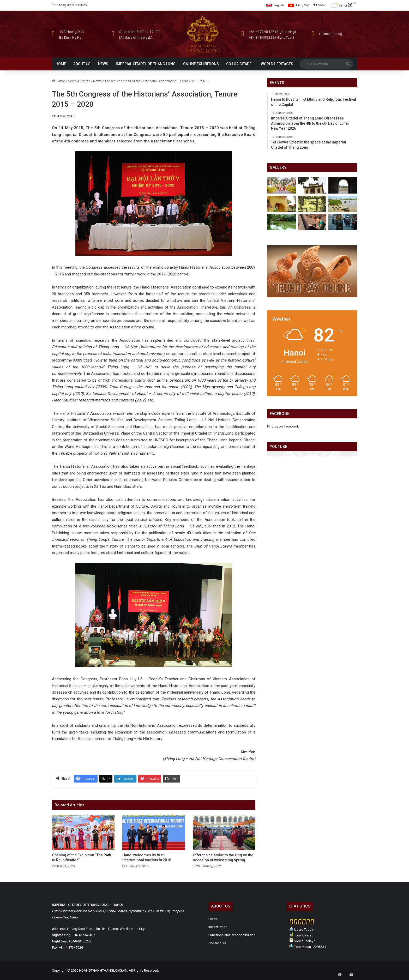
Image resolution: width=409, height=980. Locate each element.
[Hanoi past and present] (281, 222)
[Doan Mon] (343, 185)
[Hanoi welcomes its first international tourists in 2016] (154, 832)
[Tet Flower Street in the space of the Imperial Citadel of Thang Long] (281, 185)
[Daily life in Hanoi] (343, 222)
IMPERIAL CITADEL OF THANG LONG (146, 64)
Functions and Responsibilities (232, 935)
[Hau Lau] (312, 185)
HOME (61, 64)
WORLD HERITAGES (277, 64)
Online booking (331, 34)
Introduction (218, 927)
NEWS (103, 64)
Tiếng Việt (302, 5)
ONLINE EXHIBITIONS (201, 64)
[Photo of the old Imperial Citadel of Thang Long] (312, 204)
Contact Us (217, 943)
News (97, 81)
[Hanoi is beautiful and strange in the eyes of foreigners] (312, 222)
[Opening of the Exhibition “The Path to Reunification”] (83, 832)
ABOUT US (82, 64)
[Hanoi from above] (343, 204)
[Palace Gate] (281, 204)
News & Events (79, 81)
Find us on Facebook (283, 426)
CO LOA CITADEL (240, 64)
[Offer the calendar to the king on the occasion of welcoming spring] (224, 832)
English (279, 5)
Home (58, 81)
